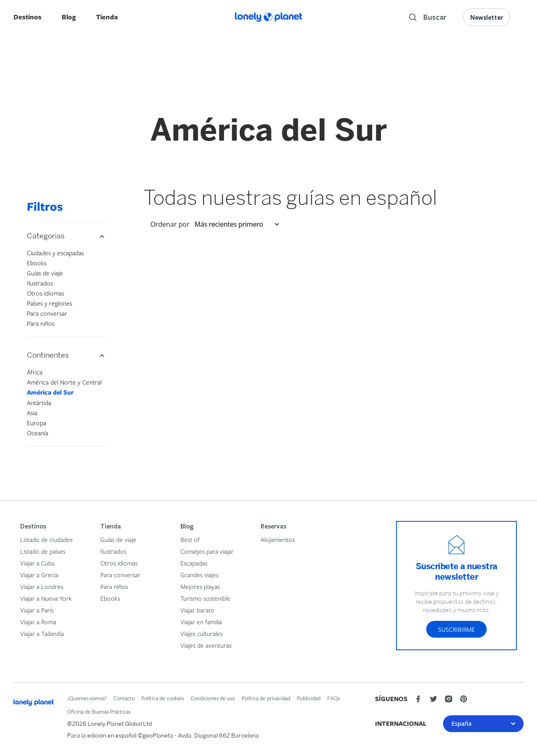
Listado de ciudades (46, 539)
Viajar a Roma (38, 622)
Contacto (124, 698)
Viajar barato (197, 610)
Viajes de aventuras (206, 645)
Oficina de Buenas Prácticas (99, 712)
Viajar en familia (201, 622)
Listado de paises (43, 551)
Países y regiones (50, 303)
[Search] (428, 17)
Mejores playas (200, 586)
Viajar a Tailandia (42, 633)
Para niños (41, 323)
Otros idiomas (46, 293)
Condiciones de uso (213, 698)
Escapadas (194, 563)
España (483, 723)
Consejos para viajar (207, 551)
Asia (32, 413)
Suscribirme (456, 629)
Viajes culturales (202, 633)
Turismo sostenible (205, 598)
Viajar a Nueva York (46, 598)
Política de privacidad (266, 698)
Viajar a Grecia (39, 575)
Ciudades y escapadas (55, 253)
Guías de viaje (45, 273)
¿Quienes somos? (87, 698)
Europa (36, 423)
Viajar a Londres (42, 586)
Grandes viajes (199, 575)
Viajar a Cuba (37, 563)
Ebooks (37, 263)
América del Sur (50, 392)
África (35, 372)
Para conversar (47, 313)
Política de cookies (163, 698)
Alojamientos (278, 539)
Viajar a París (37, 610)
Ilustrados (40, 283)
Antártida (39, 403)
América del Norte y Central (64, 382)
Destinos (27, 17)
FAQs (334, 698)
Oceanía (38, 433)
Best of (190, 539)
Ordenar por (170, 224)
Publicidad (309, 698)
